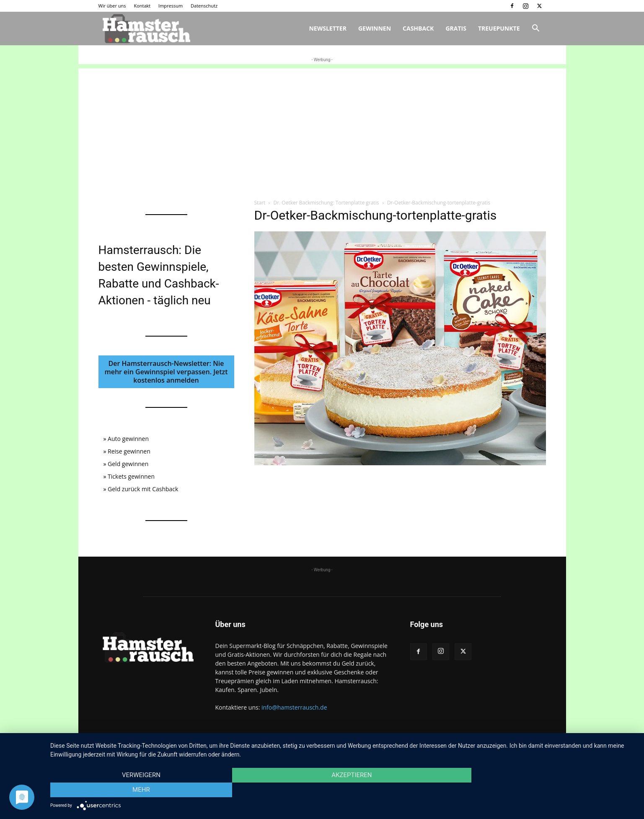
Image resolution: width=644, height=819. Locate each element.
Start (260, 203)
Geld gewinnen (128, 464)
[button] (536, 29)
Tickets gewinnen (131, 476)
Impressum (171, 6)
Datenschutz (204, 6)
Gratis (456, 28)
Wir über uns (112, 6)
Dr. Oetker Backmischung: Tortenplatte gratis (326, 203)
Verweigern (138, 790)
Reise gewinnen (129, 451)
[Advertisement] (322, 127)
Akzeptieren (343, 790)
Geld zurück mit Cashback (143, 489)
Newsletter (328, 28)
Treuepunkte (499, 28)
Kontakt (142, 6)
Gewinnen (375, 28)
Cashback (418, 28)
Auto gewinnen (128, 439)
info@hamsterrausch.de (294, 707)
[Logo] (145, 29)
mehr (548, 790)
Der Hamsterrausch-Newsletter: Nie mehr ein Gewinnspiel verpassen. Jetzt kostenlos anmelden (166, 372)
